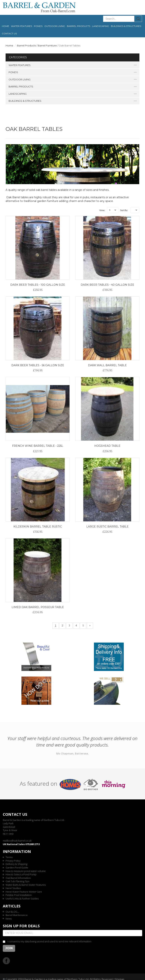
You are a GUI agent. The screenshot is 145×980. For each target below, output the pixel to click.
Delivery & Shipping (16, 864)
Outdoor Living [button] (55, 26)
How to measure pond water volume (26, 871)
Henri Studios (13, 888)
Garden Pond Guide (17, 868)
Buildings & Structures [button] (126, 26)
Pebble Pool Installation (19, 895)
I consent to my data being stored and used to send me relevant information (49, 941)
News (9, 919)
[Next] (90, 626)
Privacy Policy (13, 861)
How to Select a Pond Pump (21, 874)
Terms (9, 857)
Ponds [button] (38, 26)
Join (9, 948)
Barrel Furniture (47, 45)
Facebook (6, 961)
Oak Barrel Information (18, 878)
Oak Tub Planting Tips (17, 881)
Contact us (9, 34)
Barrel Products (26, 45)
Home (5, 26)
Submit (138, 19)
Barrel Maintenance (17, 915)
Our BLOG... (12, 912)
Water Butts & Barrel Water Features (26, 885)
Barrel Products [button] (79, 26)
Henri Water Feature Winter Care (24, 892)
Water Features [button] (22, 26)
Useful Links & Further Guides (22, 899)
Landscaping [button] (101, 26)
